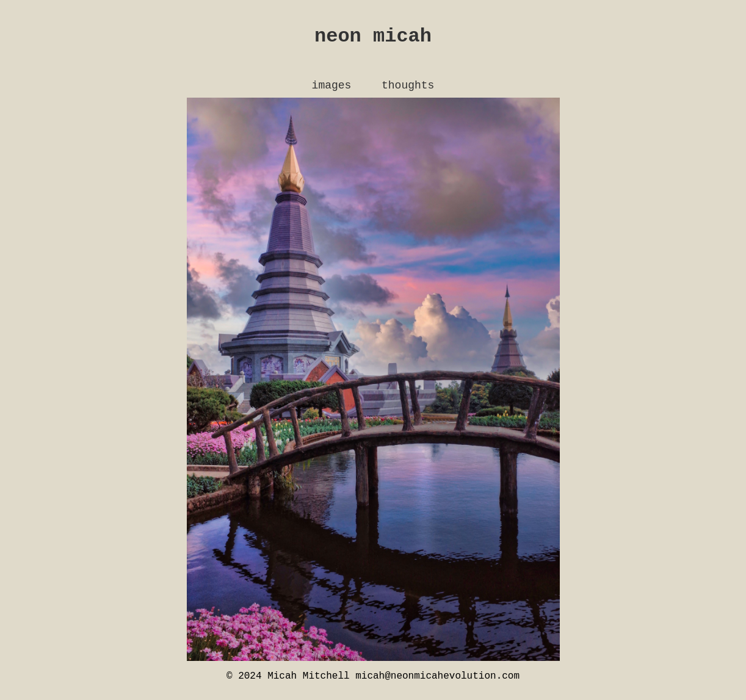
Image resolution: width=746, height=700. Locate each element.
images (332, 90)
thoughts (408, 90)
